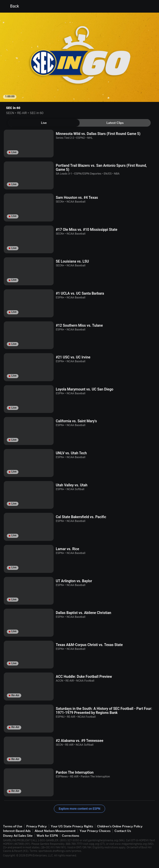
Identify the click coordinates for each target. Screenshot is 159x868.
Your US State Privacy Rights (72, 826)
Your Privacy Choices (95, 831)
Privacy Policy (37, 826)
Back (12, 6)
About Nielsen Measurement (55, 831)
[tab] (44, 123)
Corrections (71, 836)
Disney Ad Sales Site (18, 836)
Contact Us (123, 831)
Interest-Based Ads (17, 831)
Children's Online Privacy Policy (120, 826)
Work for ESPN (47, 836)
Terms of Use (13, 826)
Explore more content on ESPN (79, 809)
